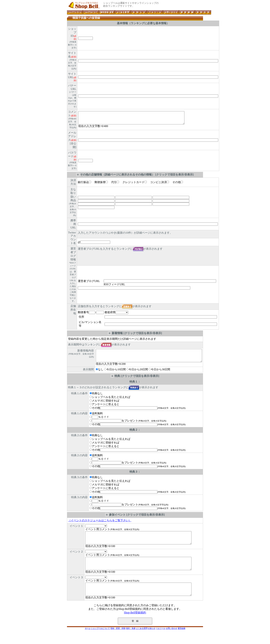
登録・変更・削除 (118, 639)
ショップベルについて (100, 639)
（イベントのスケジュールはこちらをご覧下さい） (100, 523)
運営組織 (181, 639)
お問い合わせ (172, 639)
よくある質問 (142, 639)
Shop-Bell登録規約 (135, 623)
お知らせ (152, 639)
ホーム (88, 639)
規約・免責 (131, 639)
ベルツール (161, 639)
